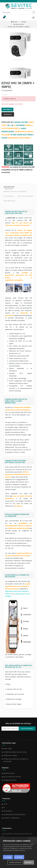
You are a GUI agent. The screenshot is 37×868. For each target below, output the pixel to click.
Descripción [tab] (9, 187)
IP (4, 808)
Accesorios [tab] (9, 196)
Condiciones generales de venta (15, 752)
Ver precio (7, 109)
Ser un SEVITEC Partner (12, 777)
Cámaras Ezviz (19, 24)
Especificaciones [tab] (25, 196)
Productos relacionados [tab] (15, 191)
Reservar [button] (8, 114)
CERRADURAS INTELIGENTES (14, 815)
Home (14, 22)
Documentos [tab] (9, 201)
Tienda (24, 22)
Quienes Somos (9, 773)
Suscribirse (27, 729)
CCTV (5, 804)
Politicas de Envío (10, 780)
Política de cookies (10, 755)
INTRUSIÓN (8, 811)
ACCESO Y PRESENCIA (11, 818)
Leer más (28, 862)
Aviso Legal (8, 749)
